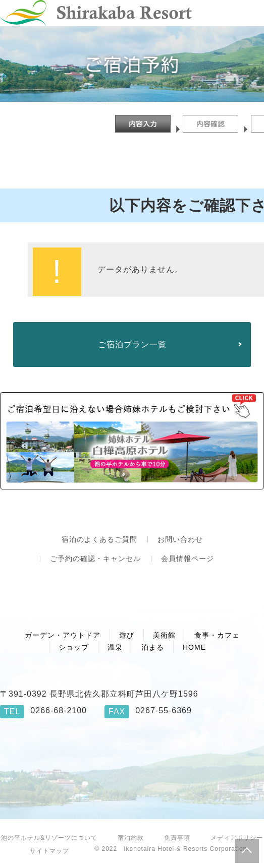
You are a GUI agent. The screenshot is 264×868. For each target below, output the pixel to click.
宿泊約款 (131, 838)
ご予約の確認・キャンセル (95, 559)
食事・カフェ (217, 635)
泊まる (153, 647)
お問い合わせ (180, 539)
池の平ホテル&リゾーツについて (49, 838)
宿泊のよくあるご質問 (99, 539)
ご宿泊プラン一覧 (132, 345)
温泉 (115, 647)
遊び (127, 635)
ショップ (74, 647)
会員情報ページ (188, 559)
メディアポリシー (237, 838)
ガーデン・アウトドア (63, 635)
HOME (194, 647)
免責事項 (177, 838)
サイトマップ (49, 851)
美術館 (164, 635)
